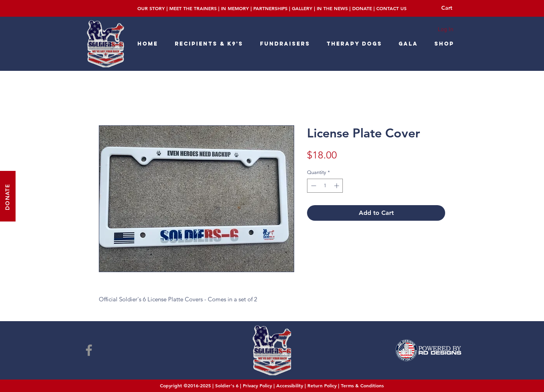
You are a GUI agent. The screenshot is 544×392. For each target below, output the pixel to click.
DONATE (362, 8)
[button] (452, 8)
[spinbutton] (325, 186)
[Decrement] (313, 186)
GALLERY (302, 8)
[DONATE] (8, 196)
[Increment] (337, 186)
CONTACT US (391, 8)
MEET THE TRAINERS (193, 8)
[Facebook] (89, 350)
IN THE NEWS (332, 8)
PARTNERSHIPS (270, 8)
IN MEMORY (235, 8)
